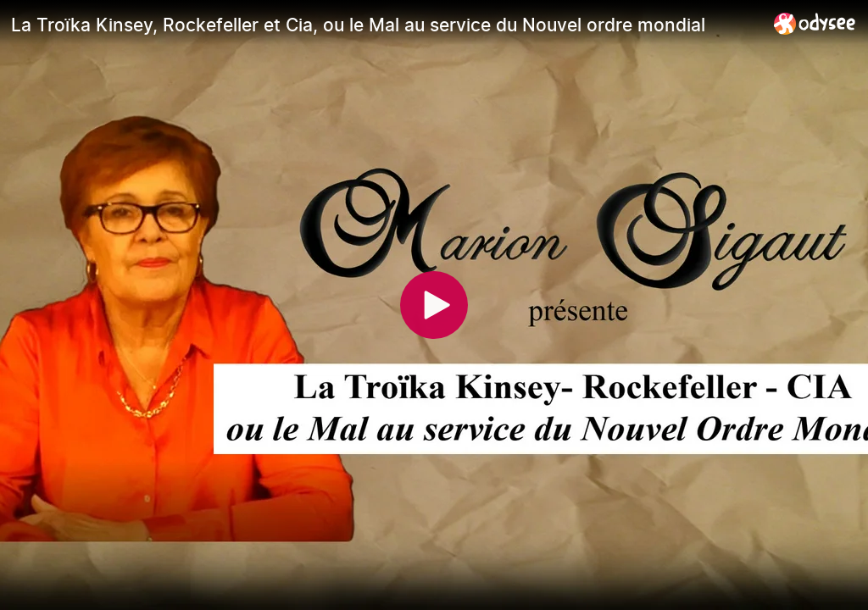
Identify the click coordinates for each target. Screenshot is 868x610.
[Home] (815, 23)
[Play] (434, 305)
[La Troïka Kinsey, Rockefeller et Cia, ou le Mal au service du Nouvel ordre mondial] (386, 25)
